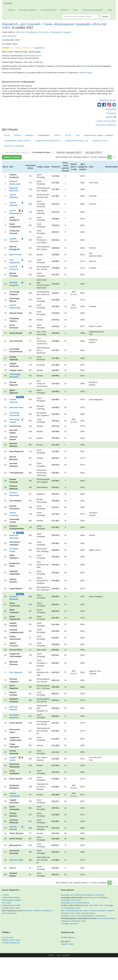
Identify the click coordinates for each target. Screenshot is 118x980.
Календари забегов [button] (28, 10)
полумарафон (44, 135)
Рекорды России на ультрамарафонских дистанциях (83, 916)
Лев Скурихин (16, 672)
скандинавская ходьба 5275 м (48, 141)
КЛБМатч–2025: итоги (11, 940)
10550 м (57, 135)
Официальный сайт (108, 100)
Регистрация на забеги (12, 900)
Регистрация (111, 109)
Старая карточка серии (106, 121)
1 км (77, 135)
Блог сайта (7, 903)
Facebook (37, 911)
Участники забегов (48, 10)
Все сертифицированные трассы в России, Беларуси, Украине (88, 911)
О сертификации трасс (71, 908)
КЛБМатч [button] (65, 10)
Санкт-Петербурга (100, 897)
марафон (29, 135)
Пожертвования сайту (11, 905)
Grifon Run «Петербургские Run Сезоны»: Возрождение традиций (43, 32)
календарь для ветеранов (94, 895)
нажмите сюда (85, 73)
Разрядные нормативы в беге (73, 921)
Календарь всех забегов (71, 895)
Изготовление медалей (92, 10)
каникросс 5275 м (100, 141)
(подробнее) (39, 48)
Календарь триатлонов (71, 900)
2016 (106, 905)
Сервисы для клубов (11, 897)
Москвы (87, 897)
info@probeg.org (68, 937)
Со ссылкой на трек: (41, 152)
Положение (111, 113)
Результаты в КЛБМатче (106, 125)
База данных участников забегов (75, 903)
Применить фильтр (12, 157)
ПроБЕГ (8, 3)
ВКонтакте (28, 911)
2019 (91, 905)
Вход (110, 10)
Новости (12, 10)
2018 (96, 905)
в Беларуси (111, 918)
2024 (86, 905)
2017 (101, 905)
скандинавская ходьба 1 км (76, 141)
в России (100, 918)
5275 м (68, 135)
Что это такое (8, 937)
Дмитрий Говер (16, 407)
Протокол (111, 117)
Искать (105, 16)
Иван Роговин (16, 255)
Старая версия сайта (11, 908)
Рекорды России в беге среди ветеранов (78, 913)
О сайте (5, 895)
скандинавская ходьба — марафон (99, 135)
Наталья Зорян (16, 860)
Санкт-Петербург (9, 36)
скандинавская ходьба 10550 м (17, 141)
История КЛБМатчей (11, 943)
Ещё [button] (76, 10)
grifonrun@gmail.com (33, 56)
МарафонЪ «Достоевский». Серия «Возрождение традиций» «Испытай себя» (54, 26)
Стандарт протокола (70, 924)
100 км (7, 135)
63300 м (18, 135)
